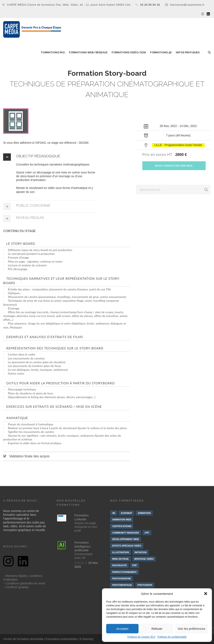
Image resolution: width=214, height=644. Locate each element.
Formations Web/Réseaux (88, 53)
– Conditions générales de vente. (25, 583)
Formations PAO (53, 53)
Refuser (157, 629)
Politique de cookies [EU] (141, 637)
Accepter (122, 629)
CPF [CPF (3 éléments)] (147, 533)
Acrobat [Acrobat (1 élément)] (126, 513)
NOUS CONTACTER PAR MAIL (174, 166)
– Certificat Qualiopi (16, 587)
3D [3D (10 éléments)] (114, 513)
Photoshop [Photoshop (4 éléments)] (145, 585)
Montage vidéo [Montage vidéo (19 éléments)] (144, 559)
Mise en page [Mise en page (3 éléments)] (120, 559)
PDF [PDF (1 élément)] (135, 565)
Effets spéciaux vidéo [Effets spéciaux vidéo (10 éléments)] (127, 546)
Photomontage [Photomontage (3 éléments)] (122, 585)
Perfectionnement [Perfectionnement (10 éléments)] (124, 572)
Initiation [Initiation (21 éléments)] (141, 552)
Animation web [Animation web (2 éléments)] (122, 520)
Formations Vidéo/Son (129, 53)
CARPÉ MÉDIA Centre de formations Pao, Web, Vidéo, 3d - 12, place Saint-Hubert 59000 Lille (69, 5)
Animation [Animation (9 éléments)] (144, 513)
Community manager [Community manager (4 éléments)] (126, 533)
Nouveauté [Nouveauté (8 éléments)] (119, 565)
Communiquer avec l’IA (84, 550)
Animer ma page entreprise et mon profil (86, 523)
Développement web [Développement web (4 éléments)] (125, 539)
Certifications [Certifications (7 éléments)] (122, 526)
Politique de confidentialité (172, 637)
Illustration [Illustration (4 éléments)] (121, 552)
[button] (206, 594)
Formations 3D (161, 53)
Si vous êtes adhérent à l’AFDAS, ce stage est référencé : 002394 (46, 143)
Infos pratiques (188, 53)
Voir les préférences (192, 629)
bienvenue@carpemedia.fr (187, 5)
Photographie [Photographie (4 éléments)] (122, 579)
